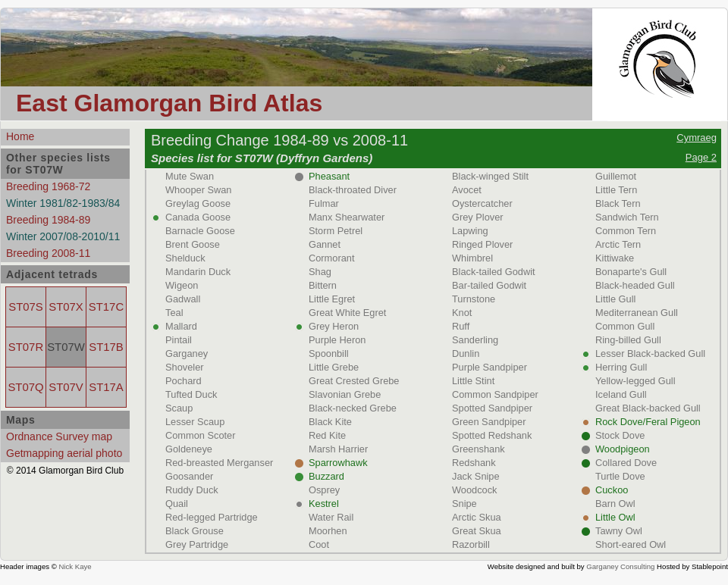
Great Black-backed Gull (648, 408)
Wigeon (182, 285)
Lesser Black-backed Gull (650, 354)
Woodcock (475, 490)
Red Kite (327, 435)
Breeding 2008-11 (48, 253)
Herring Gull (621, 367)
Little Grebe (334, 367)
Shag (320, 272)
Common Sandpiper (495, 394)
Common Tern (626, 231)
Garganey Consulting (620, 566)
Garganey (187, 354)
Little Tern (616, 190)
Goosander (189, 476)
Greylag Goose (198, 203)
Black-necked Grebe (353, 408)
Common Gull (625, 326)
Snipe (464, 504)
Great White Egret (347, 313)
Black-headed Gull (635, 285)
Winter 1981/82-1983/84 (63, 203)
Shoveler (185, 367)
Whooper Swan (199, 190)
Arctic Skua (477, 517)
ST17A (106, 387)
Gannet (325, 244)
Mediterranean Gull (637, 313)
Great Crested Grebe (354, 381)
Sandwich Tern (627, 217)
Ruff (461, 326)
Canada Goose (198, 217)
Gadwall (183, 299)
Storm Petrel (336, 231)
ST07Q (25, 387)
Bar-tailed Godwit (489, 285)
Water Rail (331, 517)
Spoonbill (329, 354)
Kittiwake (615, 258)
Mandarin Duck (198, 272)
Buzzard (326, 476)
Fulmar (324, 203)
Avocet (467, 190)
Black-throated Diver (353, 190)
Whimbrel (472, 258)
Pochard (184, 381)
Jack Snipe (476, 476)
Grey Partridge (197, 544)
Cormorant (331, 258)
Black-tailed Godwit (494, 272)
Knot (462, 313)
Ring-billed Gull (628, 340)
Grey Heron (334, 326)
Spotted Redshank (492, 435)
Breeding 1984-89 (48, 220)
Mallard (181, 326)
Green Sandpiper (489, 422)
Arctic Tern (618, 244)
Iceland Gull (621, 394)
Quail (177, 504)
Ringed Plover (482, 244)
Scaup (179, 408)
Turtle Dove (620, 476)
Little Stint (473, 381)
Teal (174, 313)
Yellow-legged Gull (635, 381)
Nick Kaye (75, 566)
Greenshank (479, 449)
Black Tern (618, 203)
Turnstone (474, 299)
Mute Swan (190, 176)
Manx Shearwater (347, 217)
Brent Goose (193, 244)
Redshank (474, 463)
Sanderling (475, 340)
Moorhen (328, 531)
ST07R (26, 347)
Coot (319, 544)
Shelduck (185, 258)
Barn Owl (615, 504)
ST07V (66, 387)
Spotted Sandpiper (492, 408)
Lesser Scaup (195, 422)
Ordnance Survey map (59, 436)
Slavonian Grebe (345, 394)
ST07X (66, 307)
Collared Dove (626, 463)
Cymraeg (697, 138)
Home (20, 136)
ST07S (25, 307)
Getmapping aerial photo (64, 453)
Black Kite (330, 422)
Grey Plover (478, 217)
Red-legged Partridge (212, 517)
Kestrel (324, 504)
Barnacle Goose (200, 231)
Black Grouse (195, 531)
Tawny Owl (619, 531)
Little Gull (615, 299)
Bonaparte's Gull (631, 272)
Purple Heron (337, 340)
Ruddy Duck (192, 490)
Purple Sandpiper (490, 367)
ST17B (106, 347)
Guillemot (616, 176)
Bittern (323, 285)
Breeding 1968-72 (48, 186)
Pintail (179, 340)
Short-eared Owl (631, 544)
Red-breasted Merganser (219, 463)
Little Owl (615, 517)
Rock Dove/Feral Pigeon (648, 422)
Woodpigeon (623, 449)
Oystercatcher (482, 203)
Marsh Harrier (338, 449)
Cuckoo (612, 490)
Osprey (324, 490)
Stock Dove (620, 435)
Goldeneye (189, 449)
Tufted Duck (191, 394)
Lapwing (470, 231)
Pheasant (329, 176)
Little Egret (332, 299)
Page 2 (701, 157)
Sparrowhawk (338, 463)
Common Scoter (200, 435)
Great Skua (477, 531)
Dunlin (466, 354)
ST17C (106, 307)
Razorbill (471, 544)
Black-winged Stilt (490, 176)
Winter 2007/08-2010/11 (63, 236)
